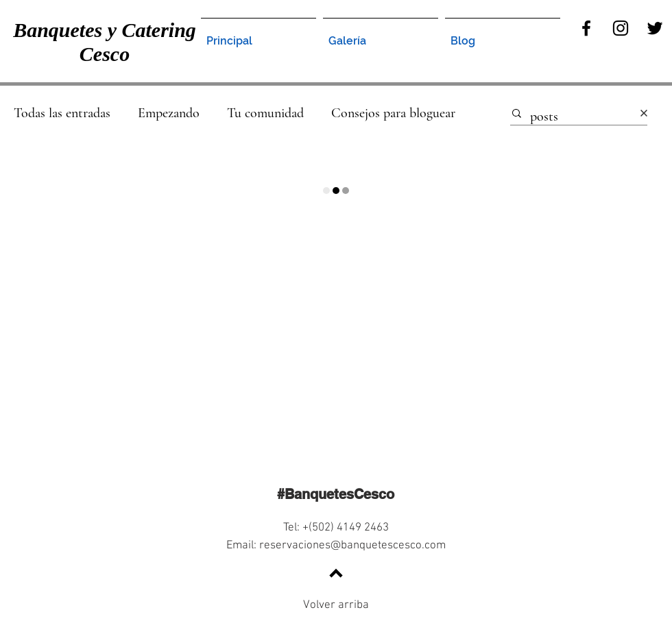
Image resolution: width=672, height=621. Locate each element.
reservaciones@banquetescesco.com (352, 546)
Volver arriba (336, 605)
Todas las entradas (62, 113)
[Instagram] (621, 28)
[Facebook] (586, 28)
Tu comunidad (265, 113)
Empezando (169, 113)
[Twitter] (655, 28)
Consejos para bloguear (393, 113)
